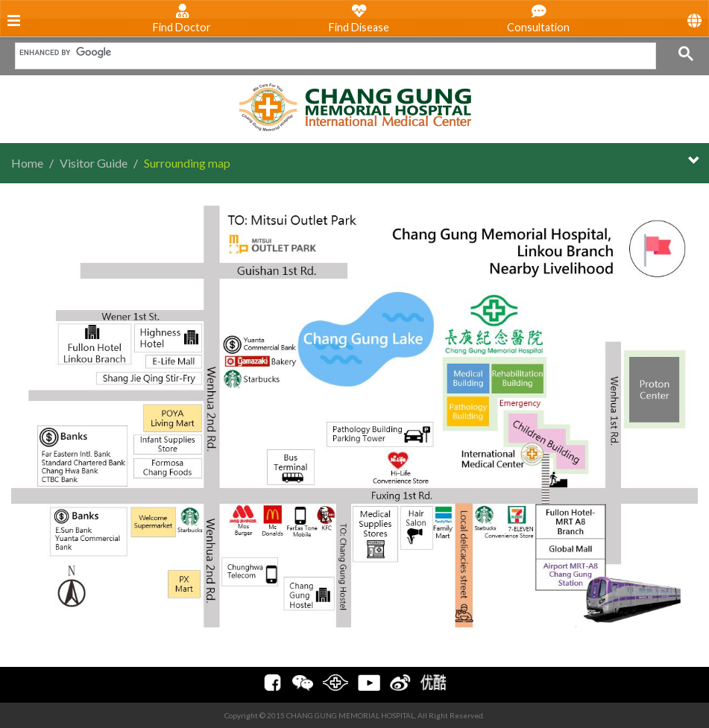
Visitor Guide (94, 163)
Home (27, 163)
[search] (330, 52)
